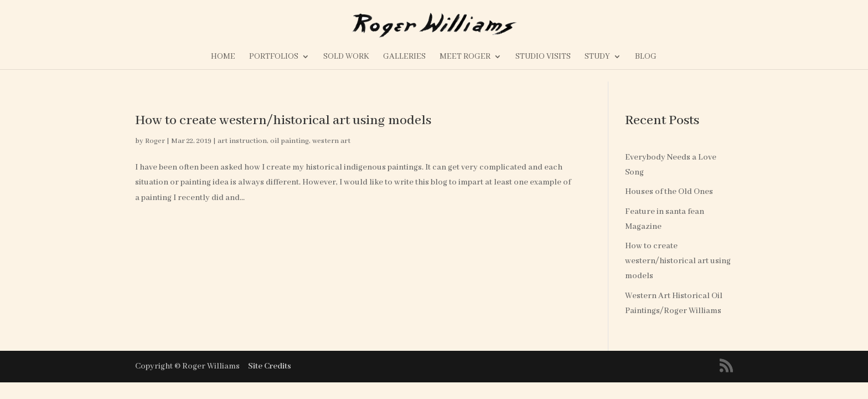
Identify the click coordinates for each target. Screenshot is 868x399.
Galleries (404, 57)
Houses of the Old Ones (669, 192)
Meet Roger (465, 57)
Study (597, 57)
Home (223, 57)
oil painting (290, 141)
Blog (646, 57)
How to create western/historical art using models (283, 121)
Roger (155, 141)
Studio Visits (543, 57)
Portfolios (274, 57)
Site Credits (270, 366)
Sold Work (346, 57)
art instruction (242, 141)
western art (331, 141)
